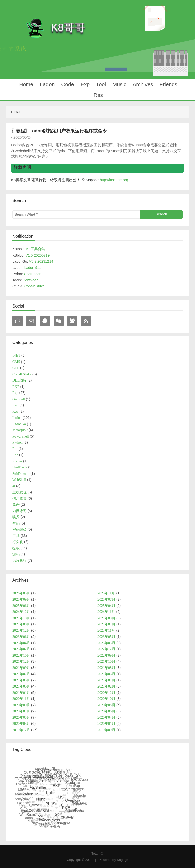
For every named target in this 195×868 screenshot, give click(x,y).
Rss (97, 95)
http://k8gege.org (114, 180)
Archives (142, 84)
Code (67, 84)
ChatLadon (33, 274)
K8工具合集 (35, 249)
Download (30, 280)
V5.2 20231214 (41, 261)
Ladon (46, 84)
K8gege (123, 860)
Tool (100, 84)
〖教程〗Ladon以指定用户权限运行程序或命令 (59, 131)
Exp (84, 84)
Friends (168, 84)
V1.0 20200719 (37, 255)
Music (119, 84)
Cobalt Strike (35, 286)
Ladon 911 (33, 268)
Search (161, 214)
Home (25, 84)
